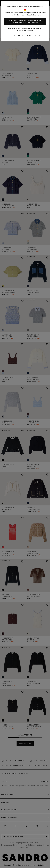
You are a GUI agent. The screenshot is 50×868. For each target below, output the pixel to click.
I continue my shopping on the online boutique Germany (25, 30)
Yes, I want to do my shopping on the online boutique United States (25, 22)
